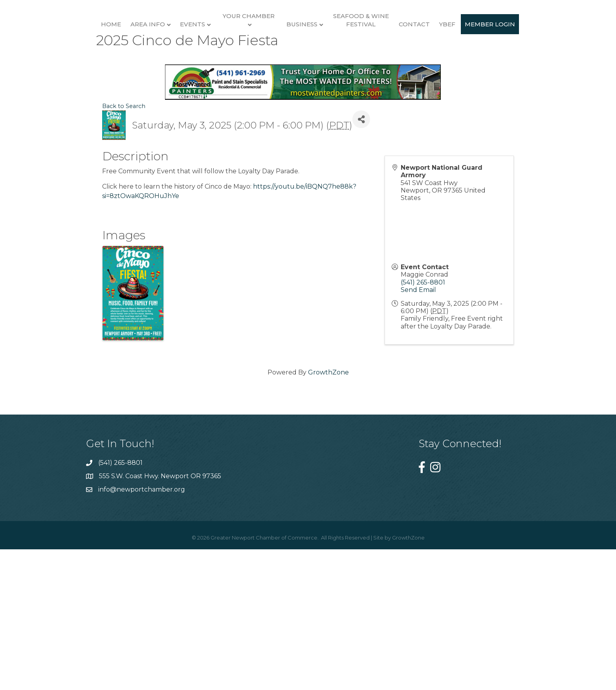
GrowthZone (328, 517)
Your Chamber (220, 54)
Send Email (418, 434)
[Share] (361, 264)
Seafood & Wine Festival (449, 58)
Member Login (308, 129)
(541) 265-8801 (423, 427)
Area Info (119, 62)
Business (391, 62)
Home (82, 62)
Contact (503, 62)
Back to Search (124, 251)
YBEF (536, 62)
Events (163, 62)
